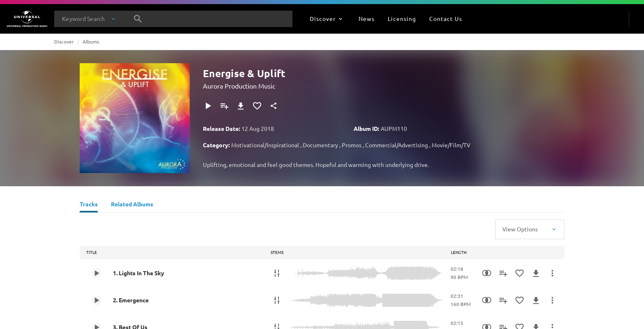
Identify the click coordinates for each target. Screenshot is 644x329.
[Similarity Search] (487, 273)
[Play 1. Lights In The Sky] (97, 273)
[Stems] (277, 273)
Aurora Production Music (239, 86)
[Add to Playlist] (224, 106)
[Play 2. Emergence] (97, 300)
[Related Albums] (132, 205)
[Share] (274, 106)
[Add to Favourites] (257, 106)
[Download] (241, 106)
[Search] (138, 19)
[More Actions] (552, 273)
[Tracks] (89, 205)
